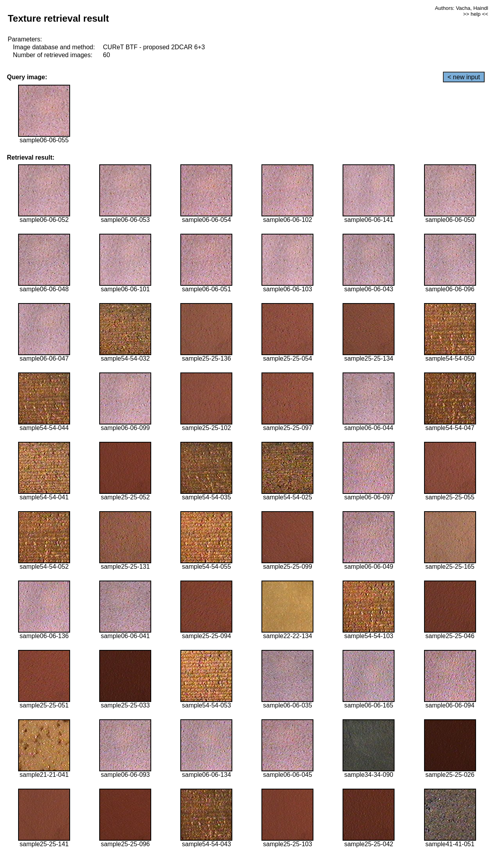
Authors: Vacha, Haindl (461, 8)
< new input (464, 77)
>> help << (476, 14)
